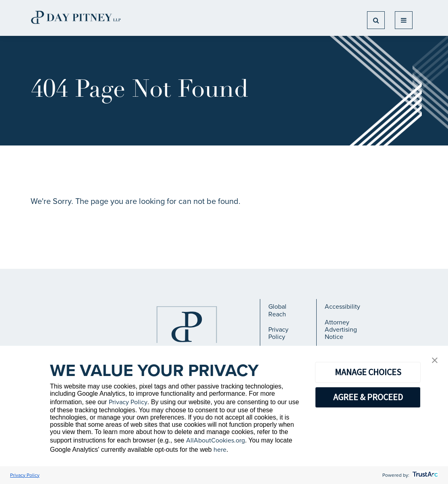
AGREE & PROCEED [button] (368, 397)
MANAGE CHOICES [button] (368, 372)
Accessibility (342, 306)
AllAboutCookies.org (216, 440)
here (220, 450)
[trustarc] (424, 475)
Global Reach (277, 310)
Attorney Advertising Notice (341, 330)
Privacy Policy (278, 333)
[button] (435, 361)
